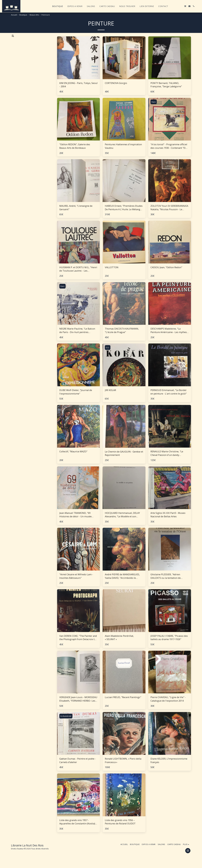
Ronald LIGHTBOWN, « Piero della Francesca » (123, 768)
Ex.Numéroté (66, 723)
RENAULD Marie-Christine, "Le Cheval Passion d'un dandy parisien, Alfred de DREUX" (167, 461)
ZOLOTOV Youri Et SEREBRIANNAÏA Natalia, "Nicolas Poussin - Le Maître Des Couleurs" (169, 215)
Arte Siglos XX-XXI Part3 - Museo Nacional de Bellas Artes (168, 522)
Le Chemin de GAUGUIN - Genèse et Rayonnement (124, 460)
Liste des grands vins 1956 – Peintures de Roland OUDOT (120, 829)
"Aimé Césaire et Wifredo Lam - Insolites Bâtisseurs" (76, 583)
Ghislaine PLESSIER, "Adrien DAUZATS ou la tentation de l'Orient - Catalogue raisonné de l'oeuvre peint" (168, 583)
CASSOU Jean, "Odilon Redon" (166, 274)
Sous (19, 69)
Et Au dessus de (24, 76)
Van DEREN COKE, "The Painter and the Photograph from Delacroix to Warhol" (78, 645)
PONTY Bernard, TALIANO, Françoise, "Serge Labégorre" (166, 92)
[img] (79, 65)
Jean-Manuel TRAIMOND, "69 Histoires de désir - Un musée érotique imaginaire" (75, 522)
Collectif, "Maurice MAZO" (73, 459)
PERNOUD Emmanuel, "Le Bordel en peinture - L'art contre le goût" (169, 399)
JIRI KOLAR (110, 397)
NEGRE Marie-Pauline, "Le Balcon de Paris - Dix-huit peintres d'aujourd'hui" (77, 338)
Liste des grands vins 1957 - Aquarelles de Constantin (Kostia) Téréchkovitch (77, 829)
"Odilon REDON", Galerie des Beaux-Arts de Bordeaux (75, 153)
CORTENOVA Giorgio (116, 90)
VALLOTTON (112, 274)
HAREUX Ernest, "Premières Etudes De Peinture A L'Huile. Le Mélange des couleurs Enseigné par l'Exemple (124, 215)
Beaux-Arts (34, 15)
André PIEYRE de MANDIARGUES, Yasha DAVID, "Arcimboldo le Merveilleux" (122, 583)
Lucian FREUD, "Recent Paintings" (123, 704)
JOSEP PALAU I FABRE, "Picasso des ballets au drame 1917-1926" (169, 645)
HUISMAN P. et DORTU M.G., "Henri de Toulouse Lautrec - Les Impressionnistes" (78, 276)
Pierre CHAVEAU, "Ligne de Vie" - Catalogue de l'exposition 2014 (168, 706)
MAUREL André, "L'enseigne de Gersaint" (76, 215)
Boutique (23, 15)
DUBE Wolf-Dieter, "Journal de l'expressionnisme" (76, 399)
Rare (154, 109)
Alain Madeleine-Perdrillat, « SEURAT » (119, 645)
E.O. (108, 355)
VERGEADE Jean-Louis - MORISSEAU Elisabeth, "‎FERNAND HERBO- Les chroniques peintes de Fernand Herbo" (78, 706)
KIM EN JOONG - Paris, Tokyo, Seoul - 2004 (78, 92)
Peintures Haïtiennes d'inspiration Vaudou (123, 153)
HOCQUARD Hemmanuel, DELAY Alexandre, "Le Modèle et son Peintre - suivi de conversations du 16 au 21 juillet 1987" (123, 522)
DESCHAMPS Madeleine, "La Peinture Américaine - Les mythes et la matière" (169, 338)
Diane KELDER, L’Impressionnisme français (169, 768)
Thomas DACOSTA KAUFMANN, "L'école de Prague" (122, 338)
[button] (173, 6)
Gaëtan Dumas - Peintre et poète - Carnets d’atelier (78, 768)
